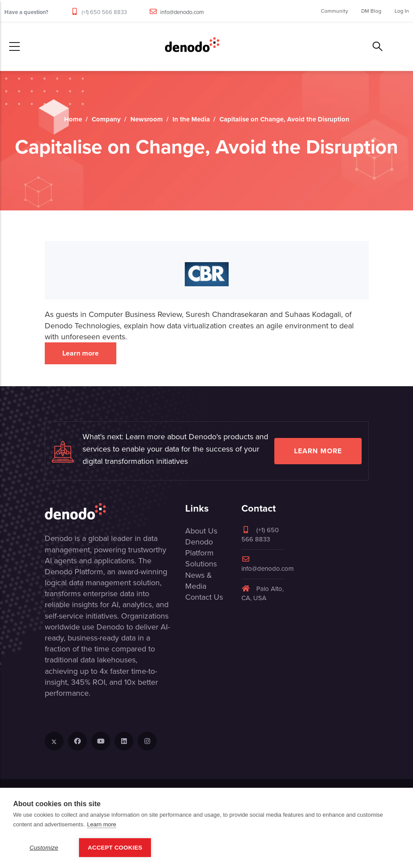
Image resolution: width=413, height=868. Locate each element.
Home (73, 119)
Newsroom (147, 119)
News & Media (199, 581)
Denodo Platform (199, 547)
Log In (402, 11)
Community (334, 11)
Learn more (81, 353)
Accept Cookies (115, 848)
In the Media (191, 119)
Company (106, 119)
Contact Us (204, 597)
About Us (201, 531)
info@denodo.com (182, 12)
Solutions (201, 564)
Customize (44, 848)
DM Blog (371, 11)
